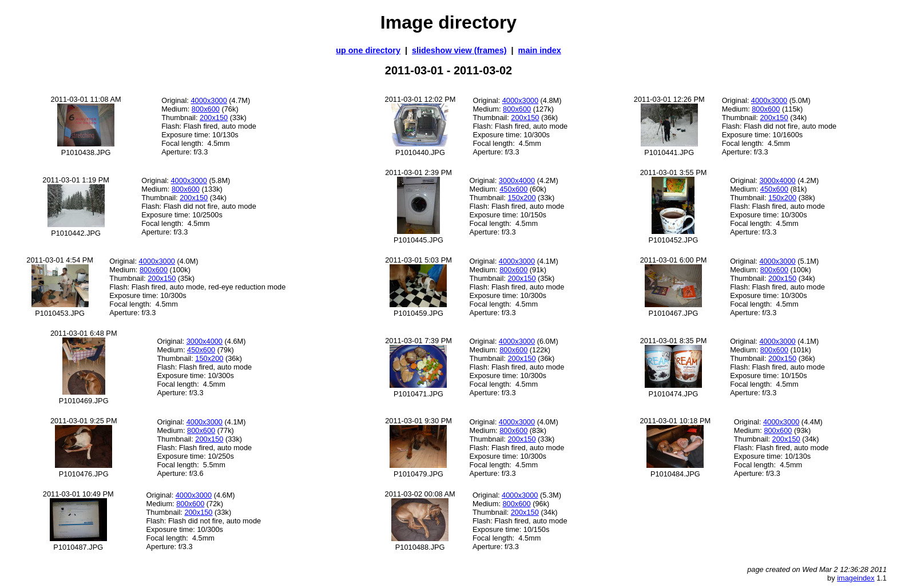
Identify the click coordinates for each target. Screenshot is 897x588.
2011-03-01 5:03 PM (418, 260)
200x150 (214, 118)
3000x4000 (517, 180)
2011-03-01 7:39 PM (418, 341)
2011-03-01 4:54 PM (60, 260)
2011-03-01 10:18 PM (675, 421)
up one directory (368, 50)
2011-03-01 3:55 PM (674, 172)
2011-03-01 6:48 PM (84, 333)
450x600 (513, 189)
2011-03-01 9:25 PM (84, 421)
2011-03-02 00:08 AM (420, 494)
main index (540, 50)
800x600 (206, 109)
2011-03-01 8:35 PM (674, 341)
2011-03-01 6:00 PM (674, 260)
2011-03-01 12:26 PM (669, 99)
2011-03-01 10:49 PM (78, 494)
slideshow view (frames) (459, 50)
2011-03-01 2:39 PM (418, 172)
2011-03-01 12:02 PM (420, 99)
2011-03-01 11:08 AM (86, 99)
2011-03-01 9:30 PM (418, 421)
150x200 (521, 198)
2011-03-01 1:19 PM (76, 180)
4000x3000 (209, 100)
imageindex (856, 578)
